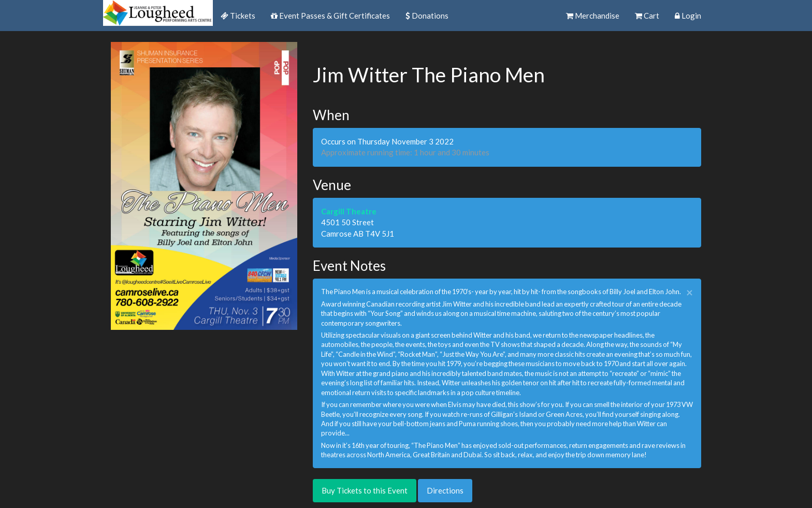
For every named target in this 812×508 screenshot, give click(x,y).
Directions (445, 490)
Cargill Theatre (349, 211)
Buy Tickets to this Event (365, 490)
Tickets (238, 16)
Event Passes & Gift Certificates (330, 16)
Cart (647, 16)
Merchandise (593, 16)
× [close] (690, 293)
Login (688, 16)
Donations (427, 16)
